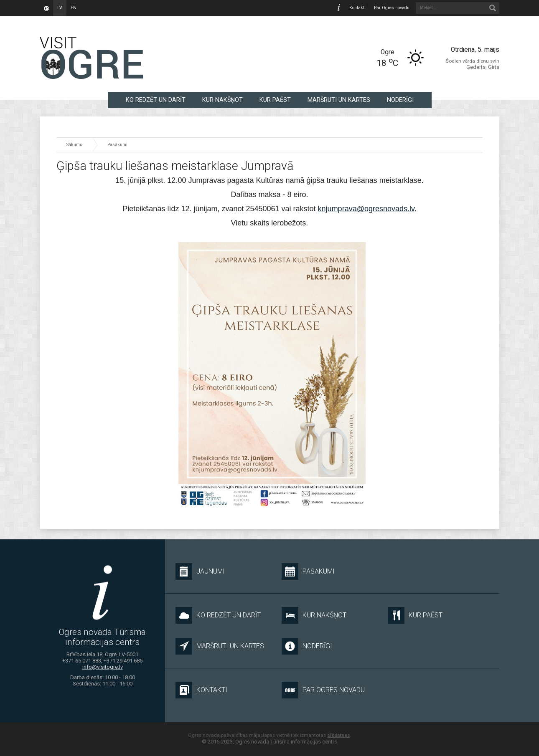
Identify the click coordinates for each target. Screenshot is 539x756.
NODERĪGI (400, 100)
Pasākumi (117, 145)
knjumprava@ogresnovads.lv (366, 209)
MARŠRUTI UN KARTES (339, 100)
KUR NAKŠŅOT (222, 100)
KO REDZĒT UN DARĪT (156, 100)
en (74, 8)
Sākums (74, 145)
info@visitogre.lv (103, 667)
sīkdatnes (339, 735)
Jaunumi (200, 571)
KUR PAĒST (275, 100)
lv (60, 8)
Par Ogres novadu (392, 8)
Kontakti (357, 8)
